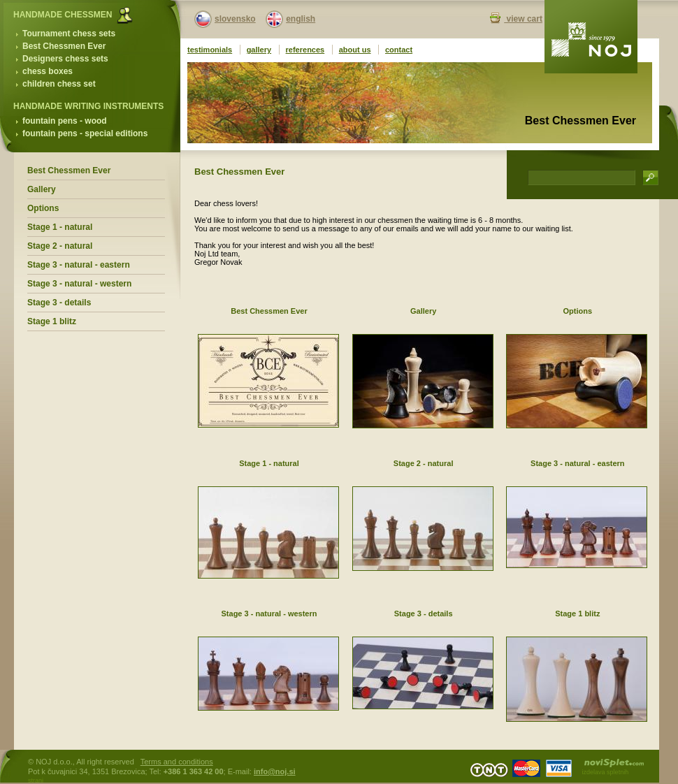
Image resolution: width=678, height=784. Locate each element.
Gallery (42, 189)
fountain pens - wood (65, 121)
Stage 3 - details (59, 303)
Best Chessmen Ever (64, 46)
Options (43, 208)
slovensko (235, 19)
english (301, 19)
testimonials (210, 50)
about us (355, 50)
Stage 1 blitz (52, 321)
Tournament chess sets (69, 34)
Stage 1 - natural (60, 227)
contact (399, 50)
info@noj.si (275, 771)
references (305, 50)
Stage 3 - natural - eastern (79, 265)
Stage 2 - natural (60, 246)
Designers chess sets (65, 59)
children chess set (59, 84)
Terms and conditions (177, 762)
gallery (259, 50)
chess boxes (48, 71)
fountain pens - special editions (85, 133)
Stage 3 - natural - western (79, 284)
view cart (523, 19)
